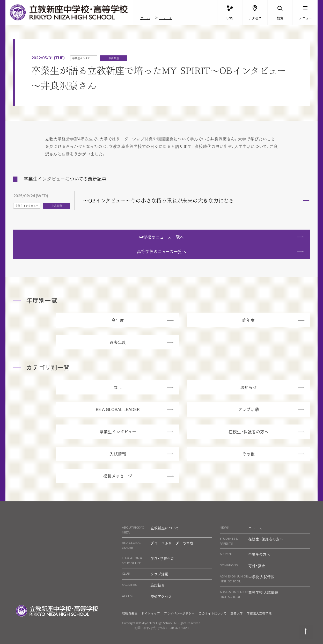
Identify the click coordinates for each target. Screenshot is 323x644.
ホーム (145, 18)
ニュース (165, 18)
